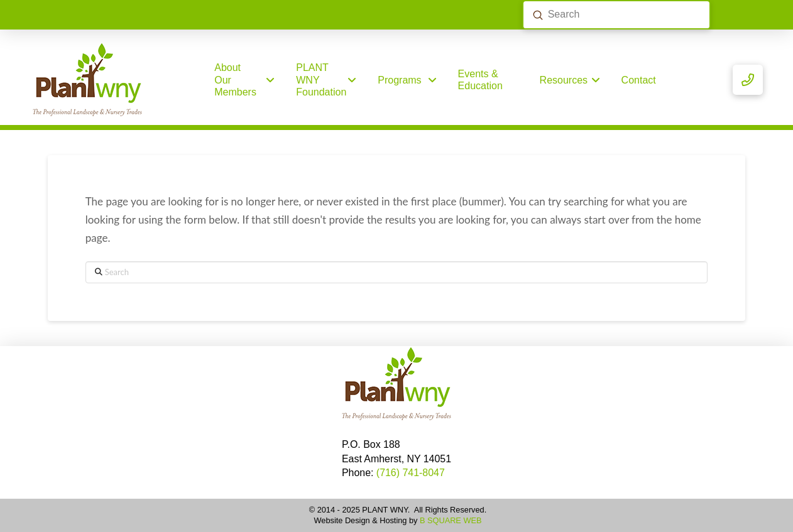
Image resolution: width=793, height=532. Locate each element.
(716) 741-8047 (411, 473)
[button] (748, 80)
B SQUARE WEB (451, 520)
